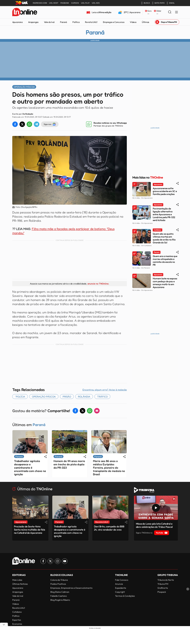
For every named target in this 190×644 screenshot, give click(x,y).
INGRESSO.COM (40, 3)
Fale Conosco (122, 580)
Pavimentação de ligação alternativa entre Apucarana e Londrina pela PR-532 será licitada (164, 214)
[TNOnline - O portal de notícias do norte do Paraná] (25, 12)
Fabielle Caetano (59, 596)
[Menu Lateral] (176, 12)
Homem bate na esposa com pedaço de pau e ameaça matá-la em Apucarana (165, 283)
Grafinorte (163, 588)
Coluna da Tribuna (59, 580)
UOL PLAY (85, 3)
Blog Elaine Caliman (60, 592)
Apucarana (17, 22)
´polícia (20, 397)
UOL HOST (54, 3)
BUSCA (146, 3)
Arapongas (33, 22)
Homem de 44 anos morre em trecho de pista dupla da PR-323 (69, 464)
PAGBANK (65, 3)
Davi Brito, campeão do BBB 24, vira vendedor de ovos (109, 528)
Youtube (162, 533)
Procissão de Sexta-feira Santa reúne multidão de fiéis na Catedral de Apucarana (30, 530)
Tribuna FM (163, 584)
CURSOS (75, 3)
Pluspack (162, 592)
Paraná (63, 22)
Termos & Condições (125, 596)
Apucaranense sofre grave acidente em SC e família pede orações (165, 191)
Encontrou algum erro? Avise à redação (105, 390)
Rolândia (84, 397)
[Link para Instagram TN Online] (58, 561)
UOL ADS (96, 3)
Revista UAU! (91, 22)
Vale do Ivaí (49, 22)
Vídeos (133, 22)
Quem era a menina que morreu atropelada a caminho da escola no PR (165, 260)
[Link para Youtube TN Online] (65, 561)
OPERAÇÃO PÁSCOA (44, 397)
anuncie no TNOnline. (98, 284)
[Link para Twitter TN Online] (50, 561)
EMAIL (171, 3)
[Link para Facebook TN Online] (43, 561)
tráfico (102, 397)
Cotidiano (17, 612)
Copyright (120, 592)
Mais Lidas (17, 580)
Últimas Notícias (20, 584)
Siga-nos (50, 124)
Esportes (17, 620)
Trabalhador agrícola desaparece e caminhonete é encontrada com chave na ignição (30, 468)
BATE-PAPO (158, 3)
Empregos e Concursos (114, 22)
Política (76, 22)
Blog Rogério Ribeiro (60, 600)
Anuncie (119, 584)
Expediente (121, 588)
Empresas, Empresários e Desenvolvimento (71, 588)
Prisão (67, 397)
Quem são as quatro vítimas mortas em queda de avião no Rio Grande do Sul (164, 238)
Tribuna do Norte (166, 580)
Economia (17, 624)
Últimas (146, 22)
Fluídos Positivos (58, 584)
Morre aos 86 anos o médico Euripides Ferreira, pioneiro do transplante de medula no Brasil (109, 468)
